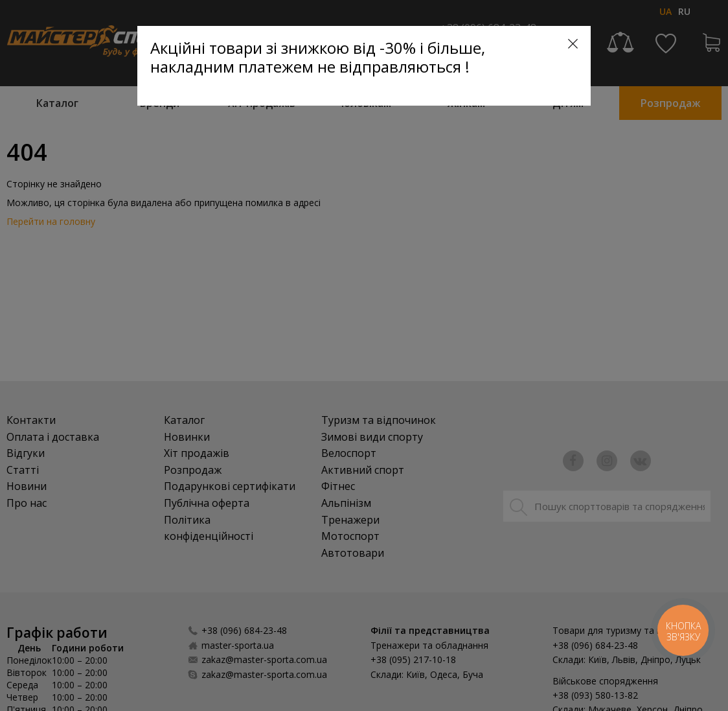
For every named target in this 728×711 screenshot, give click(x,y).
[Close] (573, 44)
